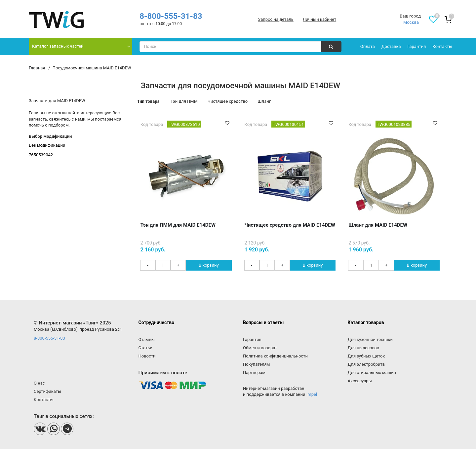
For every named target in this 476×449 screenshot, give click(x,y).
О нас (39, 383)
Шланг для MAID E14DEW (378, 225)
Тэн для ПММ (184, 101)
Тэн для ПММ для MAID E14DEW (178, 225)
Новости (147, 356)
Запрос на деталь (276, 19)
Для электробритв (366, 364)
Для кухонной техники (370, 339)
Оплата (368, 46)
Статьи (145, 348)
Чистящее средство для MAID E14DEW (290, 225)
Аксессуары (360, 381)
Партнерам (254, 373)
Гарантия (417, 46)
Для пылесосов (364, 348)
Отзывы (147, 339)
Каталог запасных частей (58, 46)
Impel (312, 394)
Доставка (391, 46)
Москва (411, 22)
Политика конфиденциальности (275, 356)
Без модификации (47, 145)
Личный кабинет (319, 19)
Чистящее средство (228, 101)
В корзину (209, 265)
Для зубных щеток (366, 356)
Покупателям (256, 364)
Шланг (264, 101)
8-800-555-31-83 (171, 16)
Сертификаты (47, 391)
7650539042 (41, 155)
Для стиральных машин (372, 373)
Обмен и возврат (260, 348)
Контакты (442, 46)
